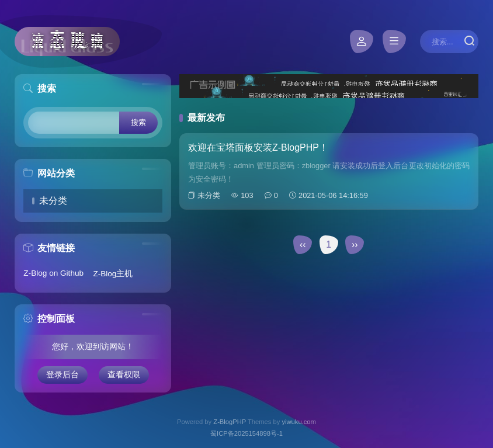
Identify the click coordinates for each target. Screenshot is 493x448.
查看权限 (124, 375)
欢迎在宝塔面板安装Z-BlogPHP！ (258, 147)
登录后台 (63, 375)
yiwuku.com (298, 422)
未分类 (53, 201)
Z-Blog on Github (53, 273)
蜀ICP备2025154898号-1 (246, 433)
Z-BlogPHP (230, 422)
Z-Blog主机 (113, 274)
